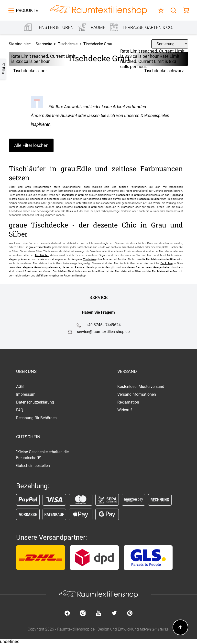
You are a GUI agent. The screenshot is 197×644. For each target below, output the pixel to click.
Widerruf (125, 410)
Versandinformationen (137, 394)
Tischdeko (89, 259)
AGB (20, 387)
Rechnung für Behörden (36, 418)
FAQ (20, 410)
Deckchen (167, 263)
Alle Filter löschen (31, 145)
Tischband (176, 195)
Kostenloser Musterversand (141, 387)
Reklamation (128, 402)
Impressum (26, 394)
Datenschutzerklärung (35, 402)
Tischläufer (42, 255)
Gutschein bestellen (33, 466)
